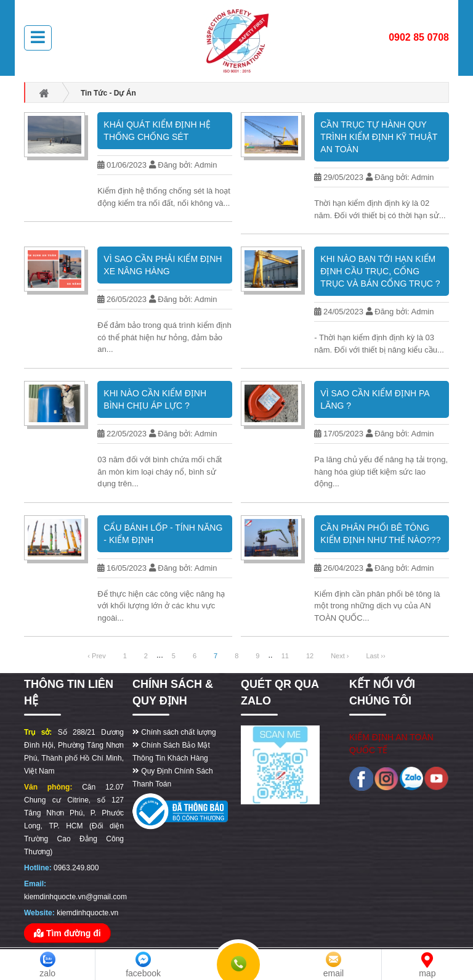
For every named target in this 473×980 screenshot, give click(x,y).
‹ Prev (96, 656)
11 (285, 656)
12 (310, 656)
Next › (340, 656)
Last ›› (375, 656)
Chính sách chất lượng (174, 732)
